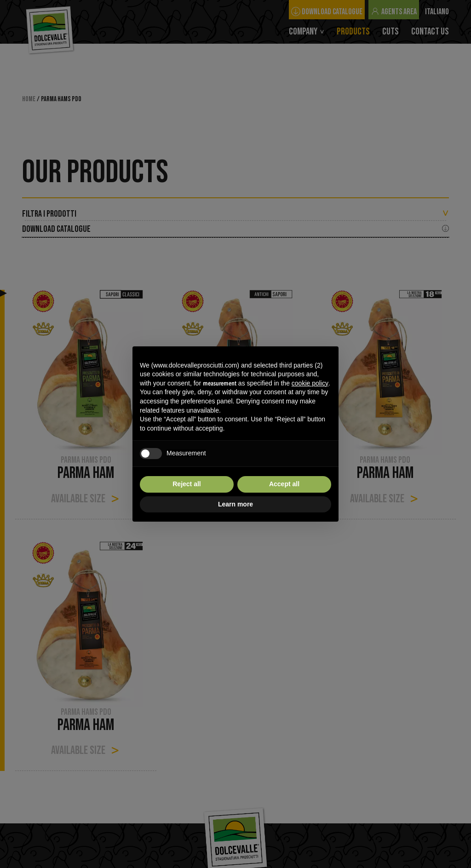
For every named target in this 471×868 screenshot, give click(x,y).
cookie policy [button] (310, 383)
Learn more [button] (235, 504)
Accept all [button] (284, 484)
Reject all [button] (187, 484)
